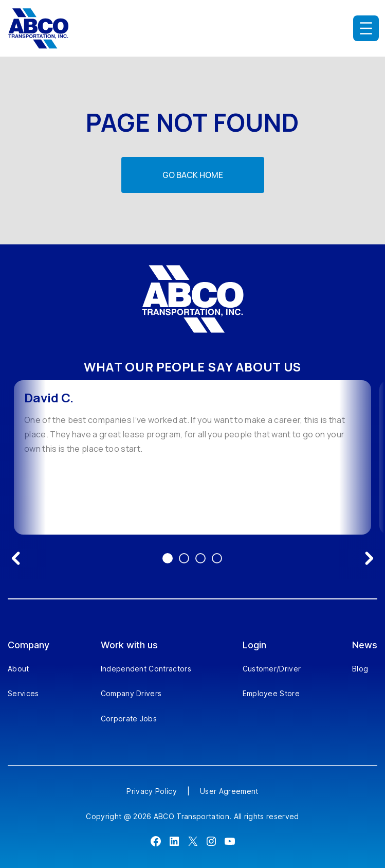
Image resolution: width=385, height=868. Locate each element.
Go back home (193, 175)
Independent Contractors (146, 669)
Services (23, 693)
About (19, 669)
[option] (192, 457)
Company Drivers (131, 693)
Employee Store (271, 693)
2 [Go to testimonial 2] (184, 558)
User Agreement (229, 791)
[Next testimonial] (369, 558)
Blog (360, 669)
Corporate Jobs (129, 719)
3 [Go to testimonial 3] (200, 558)
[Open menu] (366, 28)
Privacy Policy (151, 791)
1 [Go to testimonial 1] (168, 558)
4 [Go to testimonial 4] (217, 558)
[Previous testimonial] (16, 558)
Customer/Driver (272, 669)
